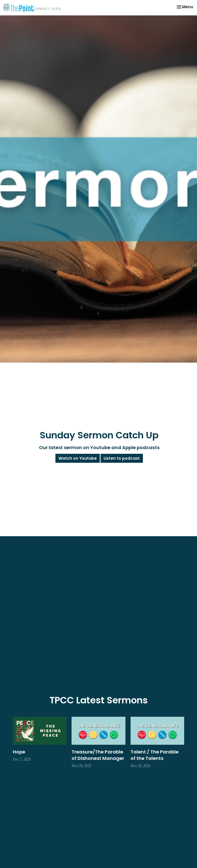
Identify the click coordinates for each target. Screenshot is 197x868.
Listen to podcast (122, 458)
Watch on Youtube (78, 458)
